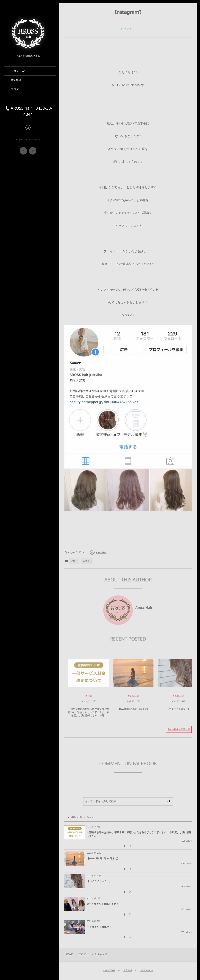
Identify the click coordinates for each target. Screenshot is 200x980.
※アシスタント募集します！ (103, 904)
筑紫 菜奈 (87, 561)
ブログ (128, 29)
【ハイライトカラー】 (178, 711)
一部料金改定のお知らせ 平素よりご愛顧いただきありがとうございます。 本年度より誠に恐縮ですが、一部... (89, 714)
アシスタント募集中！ (99, 927)
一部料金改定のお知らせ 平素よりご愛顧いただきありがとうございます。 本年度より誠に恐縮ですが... (139, 834)
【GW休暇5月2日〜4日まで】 (134, 711)
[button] (28, 128)
